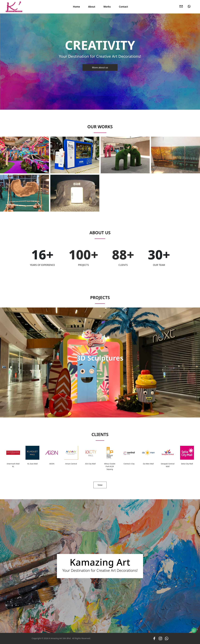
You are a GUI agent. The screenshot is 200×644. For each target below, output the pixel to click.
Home (76, 7)
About (92, 7)
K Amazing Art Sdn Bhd (60, 638)
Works (107, 7)
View (100, 485)
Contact (123, 7)
